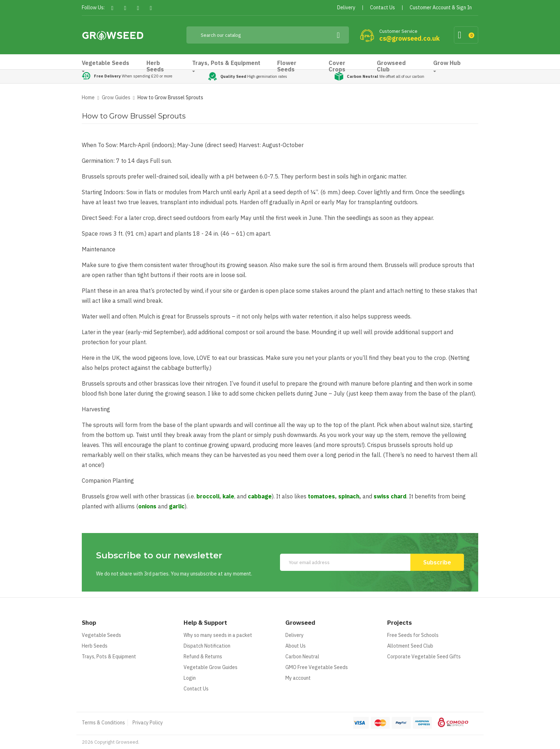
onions (147, 506)
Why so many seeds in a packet (218, 635)
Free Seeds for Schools (413, 635)
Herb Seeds (95, 646)
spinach (349, 496)
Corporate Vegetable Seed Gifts (424, 657)
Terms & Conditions (103, 723)
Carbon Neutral (302, 657)
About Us (296, 646)
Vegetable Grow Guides (211, 667)
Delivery (294, 635)
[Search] (268, 35)
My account (298, 678)
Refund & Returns (203, 657)
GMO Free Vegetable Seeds (317, 667)
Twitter (125, 8)
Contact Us (196, 689)
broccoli (208, 496)
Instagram (151, 8)
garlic (177, 506)
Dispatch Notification (207, 646)
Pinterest (138, 8)
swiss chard (390, 496)
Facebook (112, 8)
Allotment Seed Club (410, 646)
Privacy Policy (148, 723)
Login (190, 678)
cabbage (260, 496)
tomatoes (321, 496)
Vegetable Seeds (101, 635)
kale (228, 496)
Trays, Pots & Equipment (109, 657)
